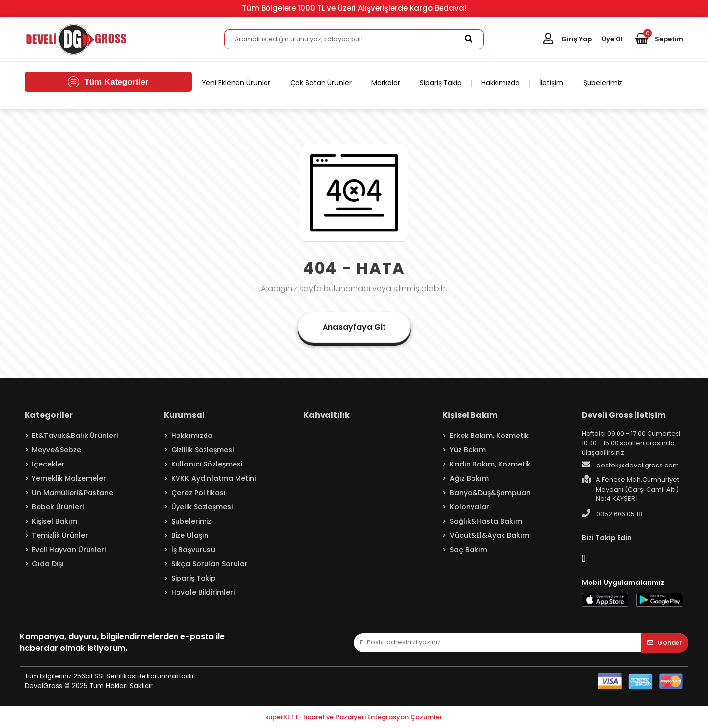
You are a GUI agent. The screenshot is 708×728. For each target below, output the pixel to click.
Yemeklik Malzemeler (69, 478)
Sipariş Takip (441, 83)
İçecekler (48, 464)
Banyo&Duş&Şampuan (490, 493)
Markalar (386, 83)
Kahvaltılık (326, 415)
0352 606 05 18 (612, 514)
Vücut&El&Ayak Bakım (489, 535)
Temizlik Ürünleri (61, 535)
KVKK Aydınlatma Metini (213, 478)
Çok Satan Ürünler (321, 83)
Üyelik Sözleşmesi (202, 507)
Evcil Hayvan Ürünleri (69, 550)
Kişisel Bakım (55, 521)
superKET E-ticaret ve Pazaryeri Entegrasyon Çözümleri (354, 717)
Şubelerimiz (603, 83)
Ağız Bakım (469, 478)
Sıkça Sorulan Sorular (209, 564)
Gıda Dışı (48, 564)
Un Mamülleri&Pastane (73, 493)
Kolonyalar (470, 507)
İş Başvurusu (193, 550)
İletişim (551, 83)
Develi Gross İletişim (623, 415)
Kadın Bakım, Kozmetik (490, 464)
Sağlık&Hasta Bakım (486, 521)
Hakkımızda (501, 83)
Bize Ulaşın (190, 535)
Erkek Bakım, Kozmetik (489, 436)
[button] (659, 39)
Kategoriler (49, 415)
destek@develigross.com (630, 465)
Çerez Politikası (198, 493)
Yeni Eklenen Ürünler (236, 83)
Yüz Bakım (468, 450)
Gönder (664, 643)
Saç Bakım (469, 550)
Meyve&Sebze (57, 450)
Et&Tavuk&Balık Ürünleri (75, 436)
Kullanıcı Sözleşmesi (207, 464)
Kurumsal (184, 415)
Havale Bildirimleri (203, 592)
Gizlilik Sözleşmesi (202, 450)
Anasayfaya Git (354, 327)
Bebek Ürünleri (58, 507)
